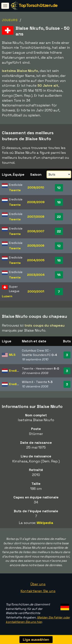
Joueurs (10, 20)
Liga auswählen (36, 639)
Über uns (38, 584)
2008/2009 (36, 202)
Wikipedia (45, 523)
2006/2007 (36, 231)
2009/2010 (36, 187)
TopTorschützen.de (38, 5)
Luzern (7, 296)
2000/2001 (36, 291)
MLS (12, 355)
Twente (15, 190)
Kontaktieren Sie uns (38, 591)
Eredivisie (16, 371)
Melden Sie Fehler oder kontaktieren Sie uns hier (38, 620)
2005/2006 (36, 246)
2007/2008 (36, 217)
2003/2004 (36, 275)
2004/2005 (36, 260)
